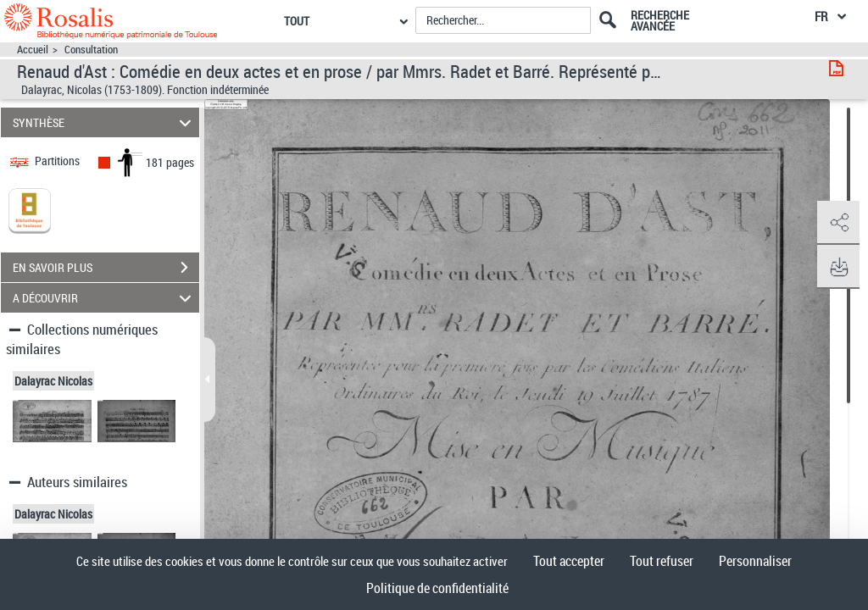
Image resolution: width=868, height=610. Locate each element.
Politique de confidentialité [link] (437, 588)
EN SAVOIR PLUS (106, 268)
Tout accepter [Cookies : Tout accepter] (569, 561)
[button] (838, 223)
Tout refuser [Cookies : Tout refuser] (662, 561)
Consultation (91, 50)
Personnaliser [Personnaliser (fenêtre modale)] (755, 561)
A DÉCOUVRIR (105, 298)
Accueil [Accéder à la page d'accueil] (33, 50)
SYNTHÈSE (105, 122)
